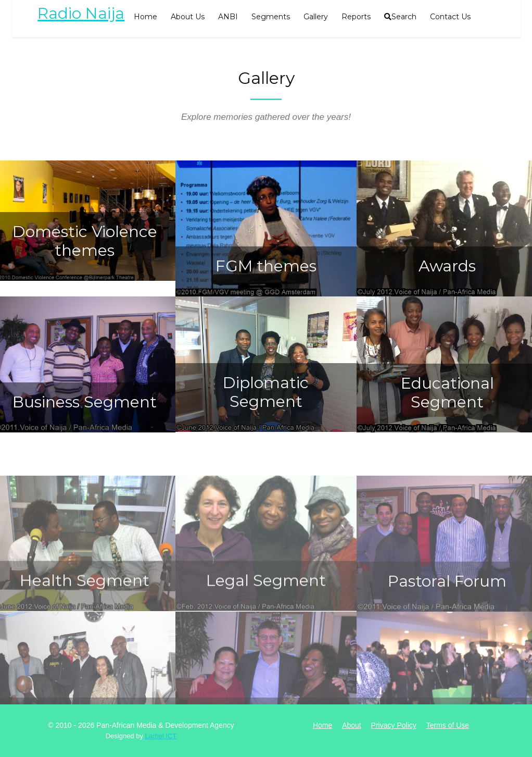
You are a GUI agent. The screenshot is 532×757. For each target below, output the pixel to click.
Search (400, 17)
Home (145, 17)
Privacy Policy (394, 725)
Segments (271, 17)
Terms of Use (448, 725)
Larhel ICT (161, 736)
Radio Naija (81, 13)
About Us (188, 17)
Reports (356, 17)
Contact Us (450, 17)
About (352, 725)
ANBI (228, 17)
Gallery (316, 17)
